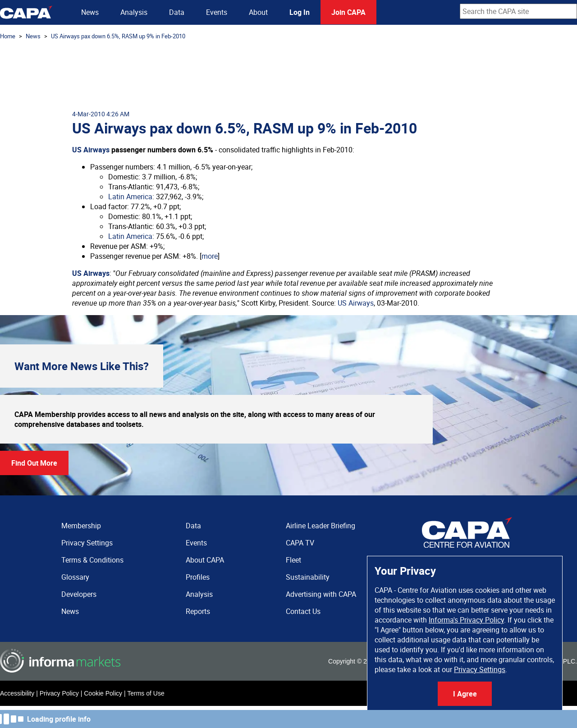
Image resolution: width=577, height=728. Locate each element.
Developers (79, 594)
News (90, 12)
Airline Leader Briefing (321, 526)
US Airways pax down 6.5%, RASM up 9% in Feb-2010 (118, 36)
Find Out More (34, 463)
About (258, 12)
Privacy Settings (480, 669)
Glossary (75, 577)
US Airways (91, 150)
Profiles (198, 577)
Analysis (134, 12)
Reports (198, 611)
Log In (300, 12)
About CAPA (205, 560)
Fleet (293, 560)
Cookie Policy (103, 693)
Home (8, 36)
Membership (81, 526)
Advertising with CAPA (321, 594)
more (210, 256)
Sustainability (308, 577)
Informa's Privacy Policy (466, 620)
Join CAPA (348, 12)
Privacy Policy (59, 693)
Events (217, 12)
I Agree (465, 694)
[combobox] (518, 11)
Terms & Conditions (92, 560)
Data (177, 12)
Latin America (130, 197)
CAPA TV (300, 543)
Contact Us (303, 611)
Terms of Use (146, 693)
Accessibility (17, 693)
